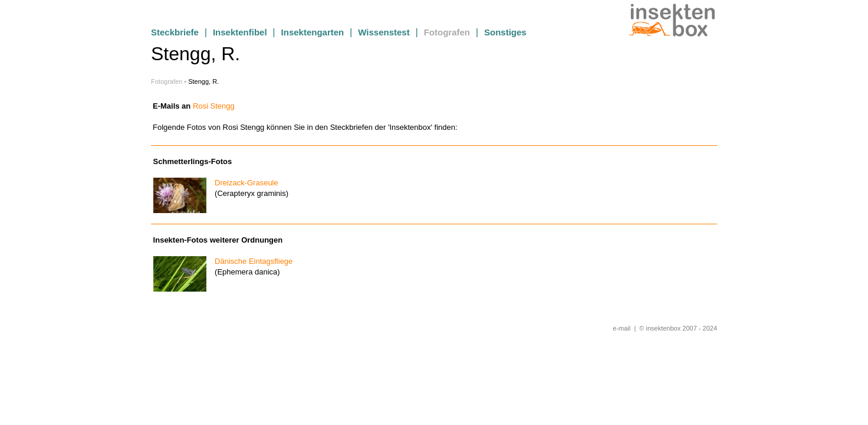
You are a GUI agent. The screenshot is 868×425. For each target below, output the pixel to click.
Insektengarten (313, 32)
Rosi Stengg (214, 106)
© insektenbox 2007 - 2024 (678, 328)
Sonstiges (505, 32)
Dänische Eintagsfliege (250, 261)
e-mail (622, 328)
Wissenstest (384, 32)
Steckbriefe (175, 32)
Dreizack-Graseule (243, 183)
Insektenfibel (240, 32)
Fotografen (447, 32)
